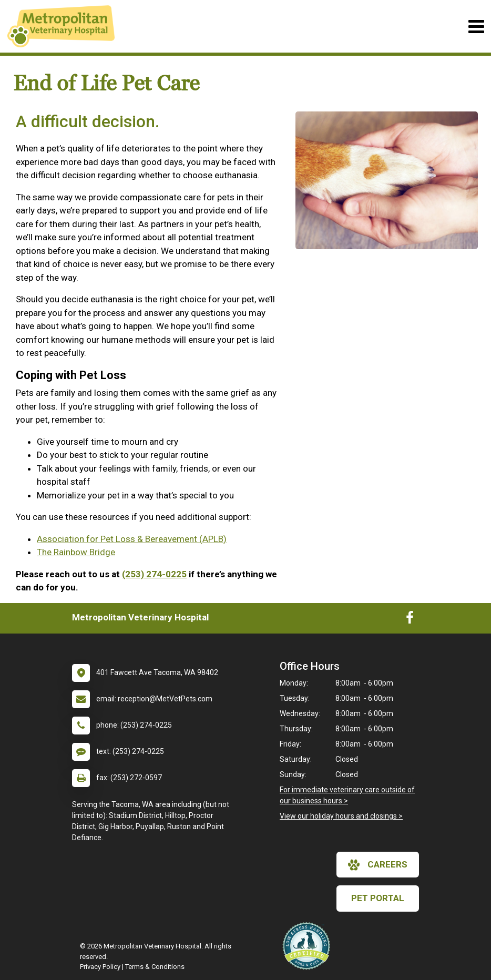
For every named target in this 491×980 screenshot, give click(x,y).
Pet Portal (378, 898)
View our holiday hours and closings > (341, 816)
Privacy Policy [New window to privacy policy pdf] (100, 967)
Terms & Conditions (155, 967)
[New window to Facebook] (410, 620)
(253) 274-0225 (154, 574)
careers (378, 865)
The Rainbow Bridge (76, 552)
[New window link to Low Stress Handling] (309, 946)
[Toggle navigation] (476, 27)
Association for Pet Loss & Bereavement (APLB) (132, 539)
